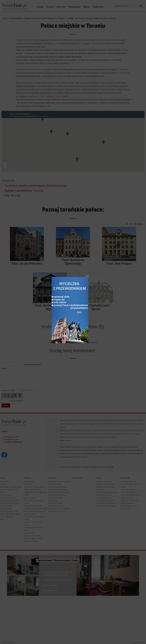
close (89, 287)
